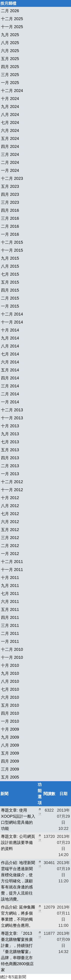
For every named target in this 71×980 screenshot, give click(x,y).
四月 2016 (10, 210)
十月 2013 (10, 426)
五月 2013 (10, 450)
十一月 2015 (12, 250)
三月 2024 (10, 155)
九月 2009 (10, 737)
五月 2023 (10, 186)
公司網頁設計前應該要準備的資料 (18, 843)
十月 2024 (10, 99)
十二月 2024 (12, 91)
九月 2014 (10, 338)
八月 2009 (10, 745)
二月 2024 (10, 163)
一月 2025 (10, 83)
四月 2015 (10, 290)
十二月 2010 (12, 649)
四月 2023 (10, 194)
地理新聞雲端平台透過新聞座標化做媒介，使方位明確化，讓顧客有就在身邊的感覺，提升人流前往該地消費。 (18, 881)
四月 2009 (10, 761)
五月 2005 (10, 777)
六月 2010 (10, 697)
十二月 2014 (12, 314)
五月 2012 (10, 530)
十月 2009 (10, 729)
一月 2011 (10, 641)
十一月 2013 (12, 418)
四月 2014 (10, 378)
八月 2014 (10, 346)
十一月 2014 (12, 322)
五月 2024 (10, 139)
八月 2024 (10, 115)
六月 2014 (10, 362)
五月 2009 (10, 753)
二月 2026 (10, 11)
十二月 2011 (12, 562)
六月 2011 (10, 602)
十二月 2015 (12, 242)
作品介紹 (9, 863)
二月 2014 (10, 394)
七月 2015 (10, 274)
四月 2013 (10, 458)
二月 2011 (10, 634)
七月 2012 (10, 514)
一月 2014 (10, 402)
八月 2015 (10, 266)
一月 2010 (10, 721)
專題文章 (9, 810)
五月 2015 (10, 282)
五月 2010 (10, 705)
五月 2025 (10, 59)
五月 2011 (10, 610)
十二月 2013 (12, 410)
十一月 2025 (12, 27)
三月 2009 (10, 769)
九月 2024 (10, 107)
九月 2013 (10, 434)
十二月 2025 (12, 19)
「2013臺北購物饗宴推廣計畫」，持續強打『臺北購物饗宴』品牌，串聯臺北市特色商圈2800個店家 (17, 952)
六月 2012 (10, 522)
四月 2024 (10, 147)
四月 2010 (10, 713)
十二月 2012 (12, 482)
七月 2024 (10, 123)
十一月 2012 (12, 490)
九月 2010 (10, 673)
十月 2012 (10, 498)
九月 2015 (10, 258)
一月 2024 (10, 170)
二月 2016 (10, 226)
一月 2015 (10, 306)
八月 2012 (10, 506)
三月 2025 (10, 75)
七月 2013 (10, 442)
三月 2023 (10, 202)
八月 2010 (10, 681)
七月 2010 (10, 689)
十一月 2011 (12, 570)
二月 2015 (10, 298)
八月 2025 (10, 43)
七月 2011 (10, 594)
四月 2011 (10, 618)
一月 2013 (10, 474)
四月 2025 (10, 67)
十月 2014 (10, 330)
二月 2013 (10, 466)
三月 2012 (10, 538)
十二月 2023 (12, 178)
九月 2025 (10, 35)
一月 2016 (10, 234)
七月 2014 (10, 354)
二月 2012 (10, 546)
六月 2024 (10, 131)
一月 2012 (10, 554)
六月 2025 (10, 51)
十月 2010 (10, 665)
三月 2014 (10, 386)
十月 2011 (10, 578)
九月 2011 (10, 586)
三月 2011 (10, 626)
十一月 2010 (12, 657)
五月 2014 (10, 370)
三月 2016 (10, 218)
